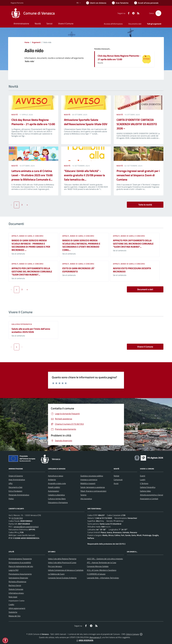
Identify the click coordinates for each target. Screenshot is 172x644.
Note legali (13, 597)
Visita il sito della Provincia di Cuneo (62, 563)
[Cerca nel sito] (158, 13)
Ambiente (52, 480)
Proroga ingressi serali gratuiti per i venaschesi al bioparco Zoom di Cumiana (138, 175)
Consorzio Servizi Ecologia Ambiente (62, 578)
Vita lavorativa (86, 499)
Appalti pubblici (54, 487)
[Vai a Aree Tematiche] (120, 3)
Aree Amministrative (17, 480)
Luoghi (143, 480)
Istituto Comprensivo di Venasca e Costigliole (66, 570)
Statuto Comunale (16, 589)
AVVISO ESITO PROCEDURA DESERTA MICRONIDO (132, 270)
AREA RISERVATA (85, 640)
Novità (15, 115)
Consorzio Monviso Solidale (98, 566)
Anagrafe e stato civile (57, 483)
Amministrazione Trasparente (20, 559)
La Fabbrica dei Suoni (56, 574)
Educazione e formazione (58, 502)
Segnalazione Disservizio (18, 578)
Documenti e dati (145, 289)
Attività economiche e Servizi (152, 495)
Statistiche (13, 612)
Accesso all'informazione (113, 24)
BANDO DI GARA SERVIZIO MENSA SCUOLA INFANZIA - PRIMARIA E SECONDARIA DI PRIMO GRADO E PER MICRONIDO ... (31, 245)
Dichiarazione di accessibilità (20, 563)
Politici (11, 499)
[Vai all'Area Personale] (146, 3)
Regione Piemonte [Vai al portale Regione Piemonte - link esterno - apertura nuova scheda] (17, 3)
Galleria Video (145, 491)
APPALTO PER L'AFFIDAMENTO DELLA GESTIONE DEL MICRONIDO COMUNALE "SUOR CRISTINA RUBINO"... (133, 244)
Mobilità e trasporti (88, 483)
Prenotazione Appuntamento (20, 574)
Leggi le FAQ (14, 570)
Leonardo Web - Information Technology (103, 578)
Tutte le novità (145, 205)
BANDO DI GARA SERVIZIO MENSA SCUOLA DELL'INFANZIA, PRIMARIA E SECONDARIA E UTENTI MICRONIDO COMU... (81, 245)
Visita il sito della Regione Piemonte (62, 559)
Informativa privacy (16, 593)
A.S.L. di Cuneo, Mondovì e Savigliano (102, 570)
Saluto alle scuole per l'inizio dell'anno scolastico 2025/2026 (31, 330)
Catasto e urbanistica (56, 495)
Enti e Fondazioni (15, 491)
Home (27, 42)
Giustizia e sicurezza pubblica (92, 476)
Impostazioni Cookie (16, 601)
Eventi (143, 476)
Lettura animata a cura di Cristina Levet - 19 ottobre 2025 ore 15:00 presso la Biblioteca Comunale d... (32, 175)
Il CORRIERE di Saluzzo (96, 574)
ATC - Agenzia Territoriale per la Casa (102, 563)
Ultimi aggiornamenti (17, 608)
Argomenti (36, 42)
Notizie (116, 476)
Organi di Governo (16, 476)
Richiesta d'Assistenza (17, 582)
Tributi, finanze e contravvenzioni (93, 491)
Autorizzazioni (54, 491)
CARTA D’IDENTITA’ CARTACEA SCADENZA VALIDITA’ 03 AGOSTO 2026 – (137, 124)
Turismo (83, 495)
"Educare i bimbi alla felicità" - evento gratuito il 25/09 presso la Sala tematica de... (84, 175)
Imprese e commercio (89, 480)
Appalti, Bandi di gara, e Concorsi (28, 236)
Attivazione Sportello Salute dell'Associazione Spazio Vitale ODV (86, 122)
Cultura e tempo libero (57, 499)
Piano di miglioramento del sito (21, 566)
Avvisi (116, 483)
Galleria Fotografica (22, 324)
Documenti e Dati (15, 487)
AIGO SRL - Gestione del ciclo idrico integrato (105, 559)
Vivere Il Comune (145, 347)
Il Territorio (144, 483)
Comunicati (118, 480)
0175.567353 (17, 518)
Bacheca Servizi (15, 585)
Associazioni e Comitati (149, 499)
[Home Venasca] (33, 13)
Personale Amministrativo (19, 495)
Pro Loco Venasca (55, 566)
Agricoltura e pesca (56, 476)
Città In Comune (132, 634)
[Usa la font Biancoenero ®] (96, 3)
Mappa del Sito (15, 616)
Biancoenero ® (95, 637)
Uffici (11, 483)
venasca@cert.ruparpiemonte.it (26, 527)
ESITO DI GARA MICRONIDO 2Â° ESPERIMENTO (79, 270)
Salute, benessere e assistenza (93, 487)
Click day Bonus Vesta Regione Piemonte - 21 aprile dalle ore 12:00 (119, 57)
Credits (11, 604)
